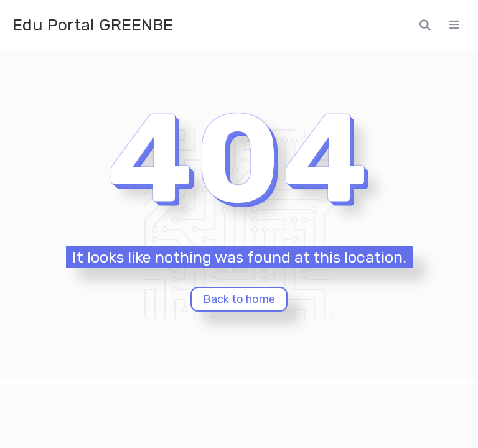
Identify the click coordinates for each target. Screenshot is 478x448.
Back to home (239, 299)
